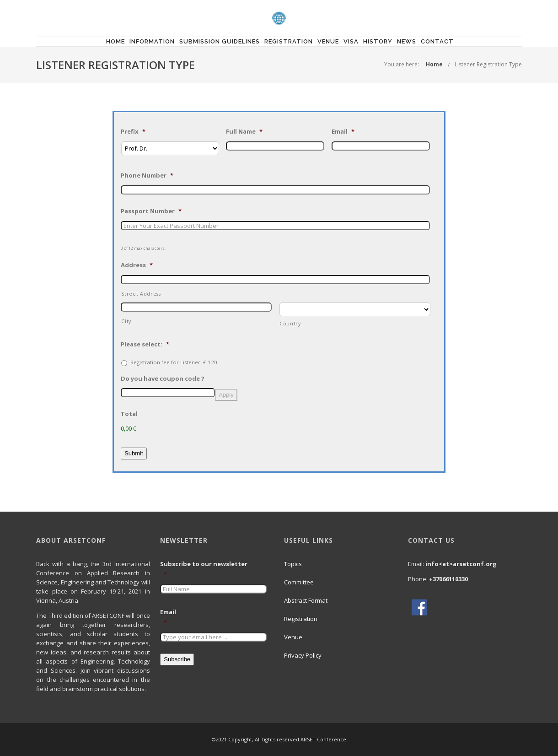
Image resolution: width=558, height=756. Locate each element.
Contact (437, 41)
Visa (351, 41)
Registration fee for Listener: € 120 (174, 362)
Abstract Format (306, 600)
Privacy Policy (303, 655)
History (378, 41)
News (407, 41)
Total (129, 414)
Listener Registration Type (488, 64)
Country (290, 324)
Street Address (141, 294)
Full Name (244, 132)
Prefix (133, 132)
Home (115, 41)
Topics (293, 564)
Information (152, 41)
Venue (328, 41)
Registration (289, 41)
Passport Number (151, 211)
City (126, 321)
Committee (299, 582)
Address (137, 265)
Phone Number (147, 175)
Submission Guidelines (220, 41)
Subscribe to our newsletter (207, 569)
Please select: (145, 344)
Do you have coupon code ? (163, 379)
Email (343, 132)
